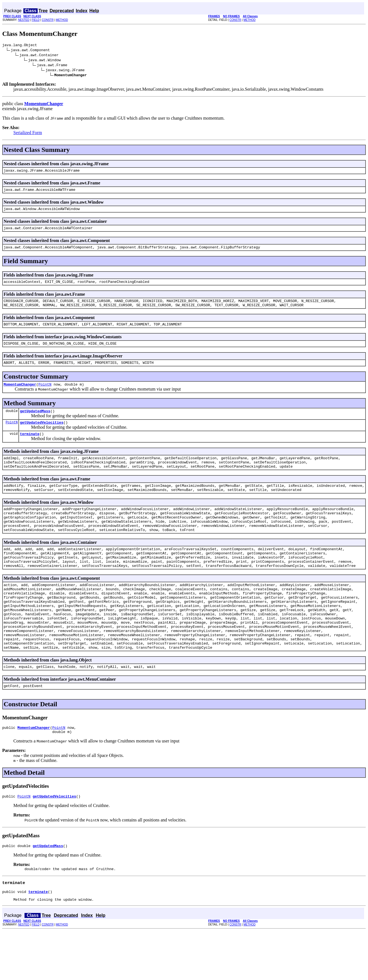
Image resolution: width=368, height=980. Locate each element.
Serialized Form (28, 133)
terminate (30, 447)
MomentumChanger (20, 395)
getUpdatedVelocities (42, 435)
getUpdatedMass (35, 423)
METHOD (62, 20)
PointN (45, 395)
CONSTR (48, 20)
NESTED (24, 20)
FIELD (36, 20)
